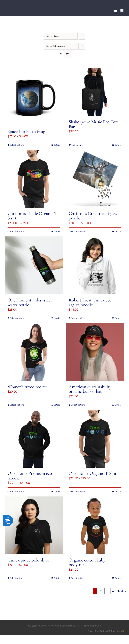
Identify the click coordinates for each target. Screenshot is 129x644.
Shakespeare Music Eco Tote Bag (94, 124)
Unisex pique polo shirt (28, 560)
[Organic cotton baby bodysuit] (95, 525)
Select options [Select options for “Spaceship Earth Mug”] (17, 145)
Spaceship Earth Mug (26, 131)
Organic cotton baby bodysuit (87, 562)
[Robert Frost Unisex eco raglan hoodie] (95, 265)
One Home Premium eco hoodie (30, 476)
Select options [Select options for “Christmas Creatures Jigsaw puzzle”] (78, 231)
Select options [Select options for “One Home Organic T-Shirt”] (78, 492)
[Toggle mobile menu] (122, 11)
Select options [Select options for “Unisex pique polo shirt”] (17, 578)
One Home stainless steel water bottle (30, 302)
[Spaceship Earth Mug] (34, 97)
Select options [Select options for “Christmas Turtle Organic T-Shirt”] (17, 231)
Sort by (53, 36)
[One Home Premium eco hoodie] (34, 439)
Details (57, 145)
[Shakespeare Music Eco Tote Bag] (95, 92)
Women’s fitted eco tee (28, 387)
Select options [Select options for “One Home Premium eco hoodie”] (17, 492)
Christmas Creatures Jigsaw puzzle (93, 216)
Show (55, 46)
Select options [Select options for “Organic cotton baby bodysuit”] (78, 578)
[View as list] (67, 54)
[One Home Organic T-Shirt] (95, 439)
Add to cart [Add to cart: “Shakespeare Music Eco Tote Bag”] (77, 145)
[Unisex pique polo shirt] (34, 525)
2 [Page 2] (101, 591)
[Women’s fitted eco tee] (34, 352)
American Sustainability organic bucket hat (90, 389)
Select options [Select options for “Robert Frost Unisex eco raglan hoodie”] (78, 318)
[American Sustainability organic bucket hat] (95, 352)
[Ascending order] (82, 36)
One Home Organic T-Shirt (93, 473)
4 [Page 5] (113, 591)
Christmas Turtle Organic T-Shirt (33, 216)
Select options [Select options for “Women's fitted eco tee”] (17, 405)
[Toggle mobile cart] (115, 11)
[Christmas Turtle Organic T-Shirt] (34, 179)
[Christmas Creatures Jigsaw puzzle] (95, 179)
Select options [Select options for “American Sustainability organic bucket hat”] (78, 405)
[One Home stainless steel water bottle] (34, 265)
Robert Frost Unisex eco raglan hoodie (90, 302)
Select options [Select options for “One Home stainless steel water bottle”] (17, 318)
